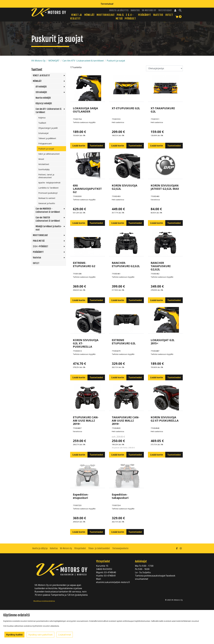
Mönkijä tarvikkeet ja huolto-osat (49, 228)
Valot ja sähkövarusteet (49, 154)
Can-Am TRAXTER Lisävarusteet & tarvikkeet (48, 219)
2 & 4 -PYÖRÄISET (41, 246)
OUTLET (169, 15)
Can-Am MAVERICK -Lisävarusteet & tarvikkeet (48, 210)
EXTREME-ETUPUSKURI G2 (84, 264)
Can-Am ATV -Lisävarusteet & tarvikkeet (83, 61)
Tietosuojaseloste (120, 548)
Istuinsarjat (43, 133)
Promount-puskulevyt (48, 193)
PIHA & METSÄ (39, 241)
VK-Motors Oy (149, 10)
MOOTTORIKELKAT (106, 15)
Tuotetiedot (96, 146)
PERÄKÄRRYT (145, 15)
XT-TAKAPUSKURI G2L (163, 110)
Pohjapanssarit (45, 143)
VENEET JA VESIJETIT (41, 75)
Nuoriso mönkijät (43, 98)
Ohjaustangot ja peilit (48, 128)
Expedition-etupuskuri (81, 496)
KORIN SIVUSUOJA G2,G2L (125, 187)
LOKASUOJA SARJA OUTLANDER (85, 110)
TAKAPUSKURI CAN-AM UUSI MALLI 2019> (126, 421)
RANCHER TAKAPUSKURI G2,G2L (161, 266)
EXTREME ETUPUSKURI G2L (124, 342)
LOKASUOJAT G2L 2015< (163, 342)
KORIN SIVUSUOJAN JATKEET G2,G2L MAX (165, 187)
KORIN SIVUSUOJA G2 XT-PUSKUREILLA (165, 419)
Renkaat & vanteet (47, 198)
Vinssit (41, 159)
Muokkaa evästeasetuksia (44, 601)
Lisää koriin (79, 146)
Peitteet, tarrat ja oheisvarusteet (46, 176)
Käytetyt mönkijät (44, 103)
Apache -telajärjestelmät (49, 183)
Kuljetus (42, 118)
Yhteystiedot (165, 10)
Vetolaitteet (44, 164)
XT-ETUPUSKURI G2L (126, 108)
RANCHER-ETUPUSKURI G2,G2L (126, 264)
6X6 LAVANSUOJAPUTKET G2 (87, 189)
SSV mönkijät (41, 92)
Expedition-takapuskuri (120, 496)
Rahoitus (135, 10)
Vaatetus (158, 15)
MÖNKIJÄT (89, 15)
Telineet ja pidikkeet (47, 138)
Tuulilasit (42, 123)
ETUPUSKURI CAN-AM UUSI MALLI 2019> (86, 421)
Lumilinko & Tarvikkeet (48, 188)
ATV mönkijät (41, 87)
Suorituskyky (44, 169)
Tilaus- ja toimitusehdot (99, 548)
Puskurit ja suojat (116, 61)
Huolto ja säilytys (119, 10)
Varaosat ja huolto (47, 203)
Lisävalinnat (65, 635)
